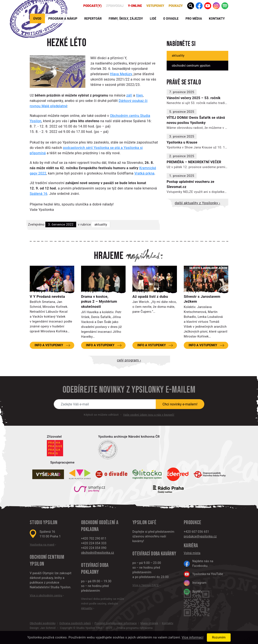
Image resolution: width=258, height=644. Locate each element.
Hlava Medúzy (121, 74)
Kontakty (217, 19)
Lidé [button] (153, 19)
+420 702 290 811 (94, 538)
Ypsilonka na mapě (42, 545)
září (129, 95)
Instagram (195, 583)
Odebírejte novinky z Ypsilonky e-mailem (129, 390)
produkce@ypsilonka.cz (200, 536)
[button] (191, 6)
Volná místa (192, 553)
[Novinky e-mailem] (105, 404)
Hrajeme (109, 256)
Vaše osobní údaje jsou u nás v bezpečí (149, 415)
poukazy (176, 6)
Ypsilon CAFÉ (144, 523)
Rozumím (219, 637)
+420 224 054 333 (94, 543)
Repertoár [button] (93, 19)
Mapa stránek (149, 623)
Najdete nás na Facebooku (199, 563)
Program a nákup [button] (63, 19)
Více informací (193, 638)
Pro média (194, 19)
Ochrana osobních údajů (75, 623)
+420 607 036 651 (196, 532)
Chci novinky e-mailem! (180, 404)
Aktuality (101, 224)
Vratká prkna (144, 173)
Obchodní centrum (47, 557)
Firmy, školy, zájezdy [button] (126, 19)
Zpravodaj (115, 6)
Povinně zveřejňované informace (116, 623)
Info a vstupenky (49, 345)
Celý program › (129, 360)
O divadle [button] (171, 19)
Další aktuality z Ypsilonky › (197, 203)
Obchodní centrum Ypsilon (191, 66)
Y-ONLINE (135, 6)
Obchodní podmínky (43, 623)
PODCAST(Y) (92, 6)
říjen (139, 95)
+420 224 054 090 (94, 548)
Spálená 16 (39, 194)
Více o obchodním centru (46, 595)
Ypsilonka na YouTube (203, 574)
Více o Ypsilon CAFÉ (146, 585)
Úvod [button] (37, 19)
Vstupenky (155, 6)
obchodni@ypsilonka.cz (98, 553)
